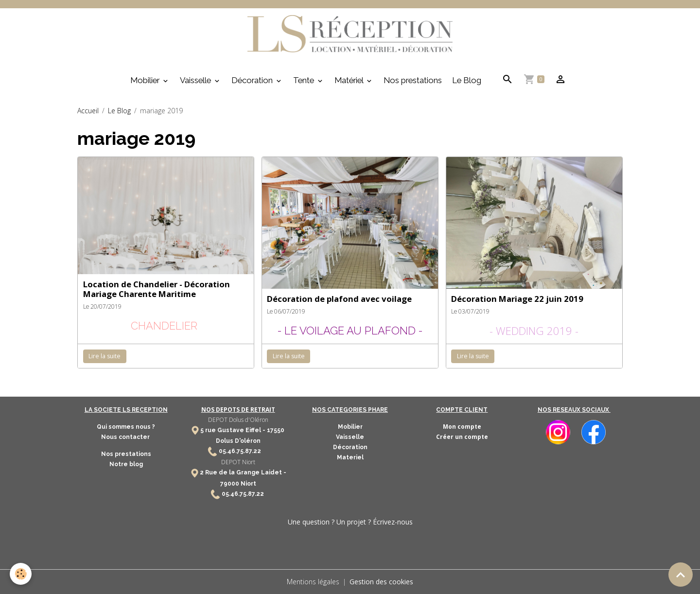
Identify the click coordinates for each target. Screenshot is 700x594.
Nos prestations (413, 80)
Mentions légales (313, 582)
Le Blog (467, 80)
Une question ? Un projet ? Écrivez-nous (350, 522)
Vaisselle (196, 80)
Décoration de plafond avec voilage (339, 299)
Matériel (350, 80)
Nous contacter (126, 437)
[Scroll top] (681, 575)
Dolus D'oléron (238, 441)
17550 (276, 430)
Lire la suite (105, 356)
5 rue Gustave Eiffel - (234, 430)
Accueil (88, 111)
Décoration (253, 80)
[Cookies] (21, 574)
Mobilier (146, 80)
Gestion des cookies (381, 582)
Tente (305, 80)
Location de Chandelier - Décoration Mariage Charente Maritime (157, 289)
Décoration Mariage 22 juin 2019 (517, 299)
